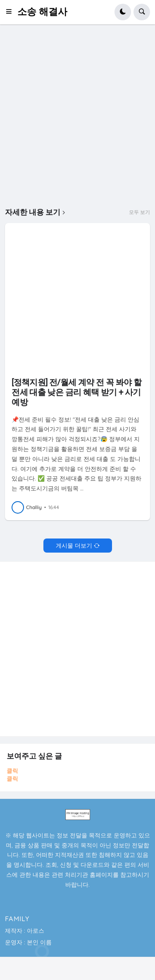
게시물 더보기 (74, 546)
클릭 (12, 771)
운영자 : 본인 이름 (28, 942)
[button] (11, 12)
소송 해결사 (42, 12)
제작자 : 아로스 (25, 931)
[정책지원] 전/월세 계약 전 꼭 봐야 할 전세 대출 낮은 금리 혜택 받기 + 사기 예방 (76, 392)
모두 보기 (139, 212)
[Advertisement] (77, 116)
